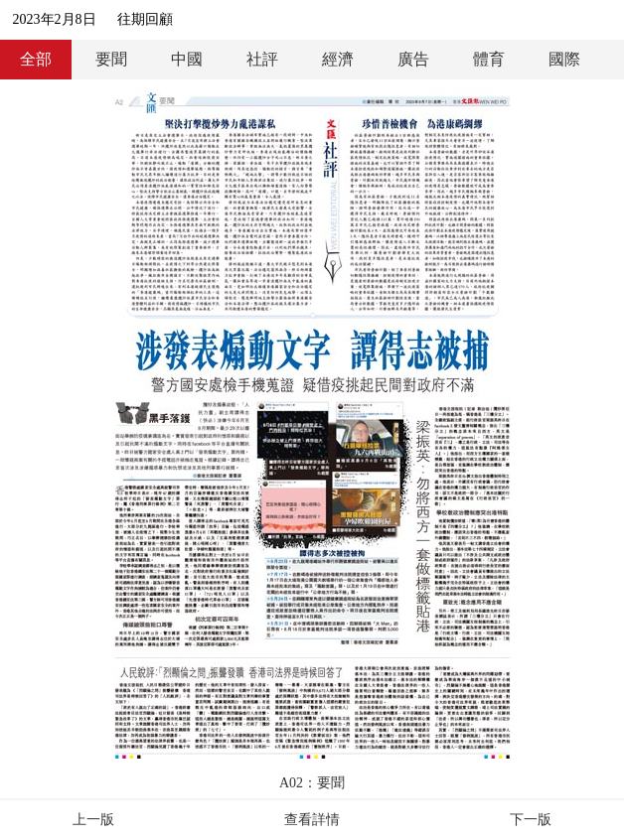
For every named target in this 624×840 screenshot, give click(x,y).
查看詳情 (312, 820)
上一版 (93, 820)
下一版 (531, 820)
